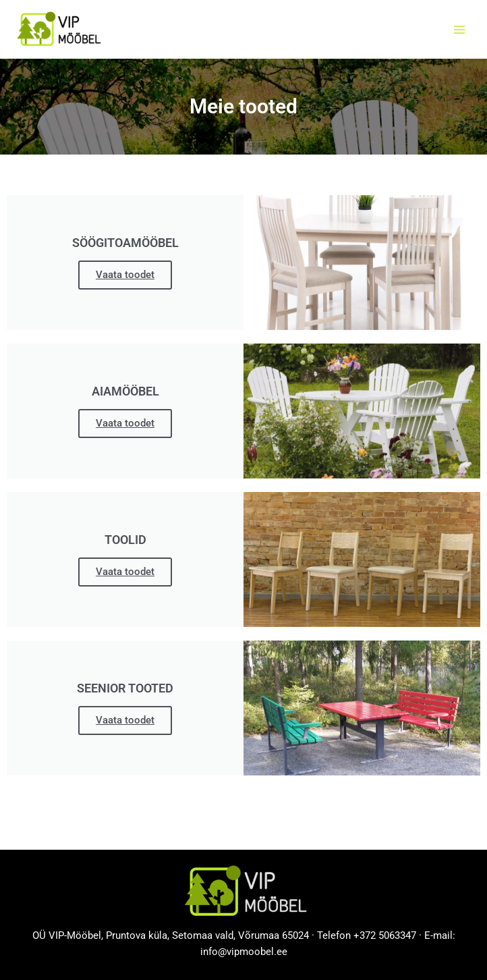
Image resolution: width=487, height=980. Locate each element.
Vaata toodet (125, 275)
